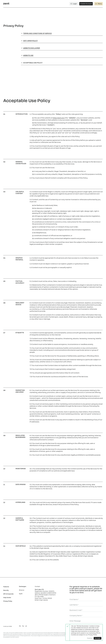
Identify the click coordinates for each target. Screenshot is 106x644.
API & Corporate (8, 594)
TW (23, 626)
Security (6, 590)
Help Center (7, 598)
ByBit (21, 594)
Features (6, 587)
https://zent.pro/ (59, 118)
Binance (22, 590)
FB (20, 626)
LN (26, 626)
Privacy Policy (8, 601)
